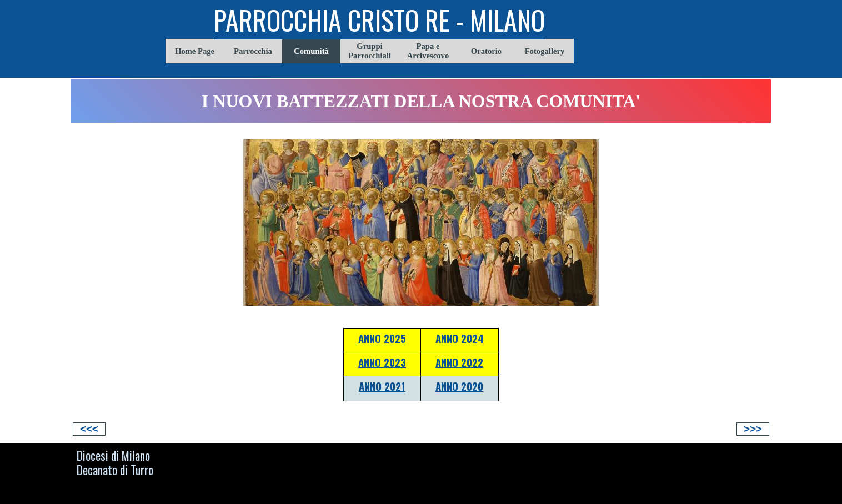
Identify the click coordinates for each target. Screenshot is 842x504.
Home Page (195, 51)
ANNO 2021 (382, 386)
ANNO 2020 (459, 386)
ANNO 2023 (382, 362)
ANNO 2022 (459, 362)
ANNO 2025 (382, 338)
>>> (753, 429)
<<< (89, 429)
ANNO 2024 (460, 338)
